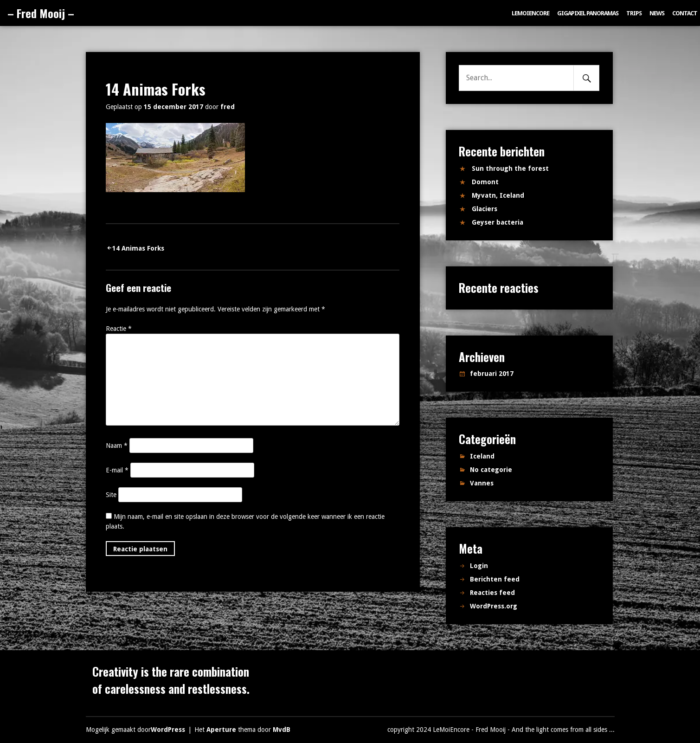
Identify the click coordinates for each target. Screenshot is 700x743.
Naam (117, 446)
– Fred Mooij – (41, 13)
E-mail (117, 470)
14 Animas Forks (138, 248)
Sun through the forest (510, 168)
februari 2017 (492, 374)
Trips (634, 13)
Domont (485, 182)
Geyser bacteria (498, 222)
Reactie (119, 329)
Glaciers (485, 209)
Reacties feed (492, 593)
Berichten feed (495, 579)
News (657, 13)
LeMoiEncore (530, 13)
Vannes (482, 483)
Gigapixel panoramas (588, 13)
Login (479, 566)
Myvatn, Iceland (498, 195)
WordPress (168, 730)
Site (111, 495)
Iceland (482, 456)
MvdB (282, 730)
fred (228, 107)
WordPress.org (494, 606)
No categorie (491, 470)
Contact (685, 13)
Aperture (221, 730)
